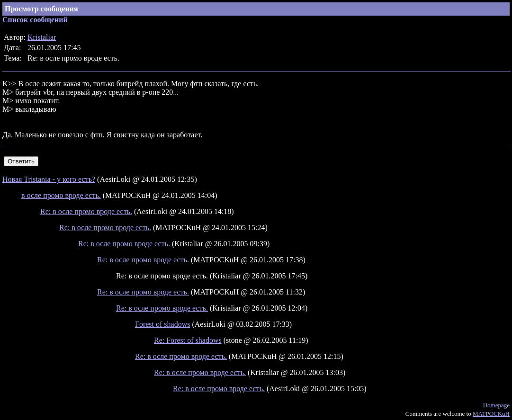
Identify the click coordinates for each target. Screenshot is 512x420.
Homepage (496, 405)
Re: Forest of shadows (188, 340)
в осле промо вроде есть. (61, 195)
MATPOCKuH (491, 414)
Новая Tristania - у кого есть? (49, 179)
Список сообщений (35, 20)
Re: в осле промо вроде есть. (86, 211)
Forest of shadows (162, 324)
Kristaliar (42, 37)
